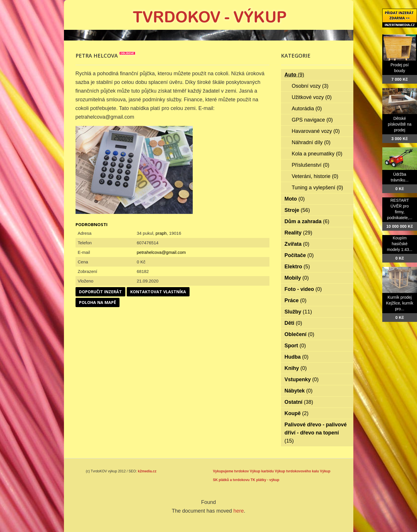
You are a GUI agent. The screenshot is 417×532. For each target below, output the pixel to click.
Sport (295, 346)
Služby (298, 312)
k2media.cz (147, 471)
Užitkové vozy (312, 97)
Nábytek (298, 391)
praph (161, 233)
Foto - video (303, 289)
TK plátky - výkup (265, 480)
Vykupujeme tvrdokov (231, 471)
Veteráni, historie (315, 176)
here (239, 511)
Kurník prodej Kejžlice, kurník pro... (400, 303)
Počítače (299, 255)
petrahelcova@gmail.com (161, 252)
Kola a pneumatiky (317, 154)
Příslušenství (311, 165)
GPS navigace (312, 120)
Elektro (297, 267)
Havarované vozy (316, 131)
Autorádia (307, 109)
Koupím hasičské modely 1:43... (400, 244)
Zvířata (297, 244)
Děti (293, 323)
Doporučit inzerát (100, 292)
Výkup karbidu (262, 471)
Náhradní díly (311, 142)
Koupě (296, 413)
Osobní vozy (310, 86)
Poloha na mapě (98, 302)
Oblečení (299, 334)
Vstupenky (302, 379)
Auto (294, 75)
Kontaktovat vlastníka (158, 292)
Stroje (297, 210)
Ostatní (299, 402)
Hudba (296, 357)
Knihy (296, 368)
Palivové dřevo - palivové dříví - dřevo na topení (316, 433)
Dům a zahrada (307, 221)
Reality (298, 233)
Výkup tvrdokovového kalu (297, 471)
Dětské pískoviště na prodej (400, 124)
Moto (295, 199)
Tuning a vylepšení (317, 188)
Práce (295, 300)
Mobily (297, 278)
